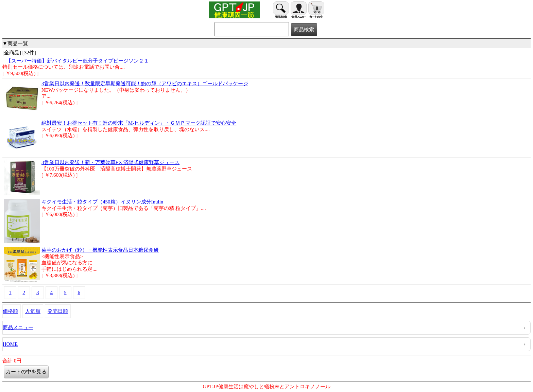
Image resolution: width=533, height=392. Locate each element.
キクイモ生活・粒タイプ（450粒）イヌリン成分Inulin (102, 202)
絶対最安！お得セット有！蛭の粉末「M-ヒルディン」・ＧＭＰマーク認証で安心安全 (139, 123)
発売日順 (58, 311)
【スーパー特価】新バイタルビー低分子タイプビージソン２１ (78, 61)
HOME (10, 344)
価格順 (10, 311)
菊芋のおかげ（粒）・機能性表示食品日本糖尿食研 (100, 250)
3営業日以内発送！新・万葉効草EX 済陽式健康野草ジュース (110, 162)
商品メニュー (18, 327)
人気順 (33, 311)
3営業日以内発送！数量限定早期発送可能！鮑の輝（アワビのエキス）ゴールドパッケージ (145, 84)
